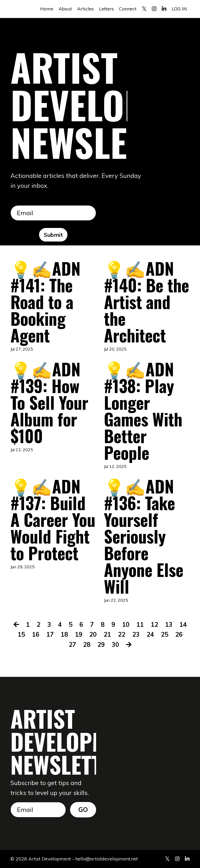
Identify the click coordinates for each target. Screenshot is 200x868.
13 (169, 624)
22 (122, 634)
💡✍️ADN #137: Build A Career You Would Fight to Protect (53, 519)
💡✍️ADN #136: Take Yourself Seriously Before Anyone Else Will (144, 536)
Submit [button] (53, 235)
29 (101, 644)
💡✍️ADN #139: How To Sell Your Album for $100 (49, 402)
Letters (106, 9)
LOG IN (179, 9)
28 (87, 644)
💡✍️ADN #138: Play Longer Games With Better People (143, 411)
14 (183, 624)
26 (179, 634)
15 (21, 634)
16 (36, 634)
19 (79, 634)
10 (126, 624)
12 (154, 624)
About (65, 9)
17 (50, 634)
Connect (128, 9)
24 (150, 634)
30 (115, 644)
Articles (85, 9)
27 (72, 644)
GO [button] (83, 810)
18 (64, 634)
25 (165, 634)
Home (47, 9)
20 (93, 634)
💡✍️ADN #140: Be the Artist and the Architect (146, 302)
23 (136, 634)
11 (140, 624)
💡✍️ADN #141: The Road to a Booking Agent (45, 302)
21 (107, 634)
